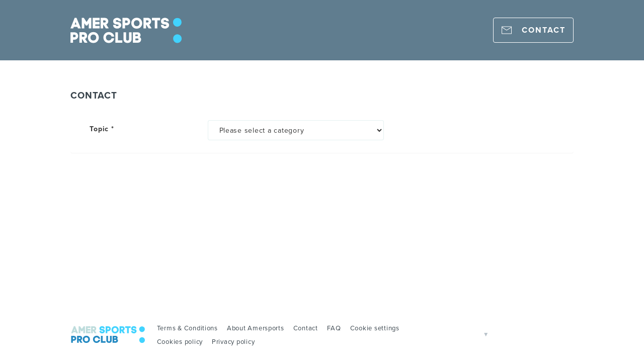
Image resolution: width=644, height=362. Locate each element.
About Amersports (256, 328)
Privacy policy (233, 341)
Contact (306, 328)
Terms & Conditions (187, 328)
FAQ (334, 328)
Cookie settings (375, 328)
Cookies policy (180, 341)
